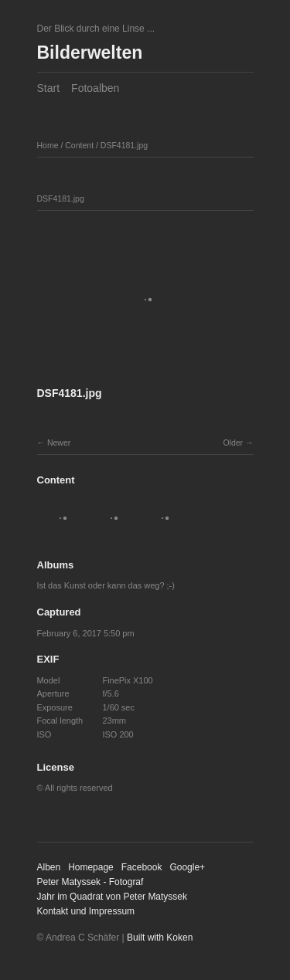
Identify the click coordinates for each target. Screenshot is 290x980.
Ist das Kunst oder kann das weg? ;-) (106, 585)
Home (48, 145)
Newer (59, 443)
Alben (49, 867)
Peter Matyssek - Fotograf (90, 882)
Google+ (187, 867)
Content (79, 145)
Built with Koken (160, 938)
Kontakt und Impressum (86, 911)
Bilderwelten (90, 53)
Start (49, 88)
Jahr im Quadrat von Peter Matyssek (113, 897)
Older (233, 443)
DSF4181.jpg (124, 145)
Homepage (91, 867)
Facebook (142, 867)
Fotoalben (95, 88)
